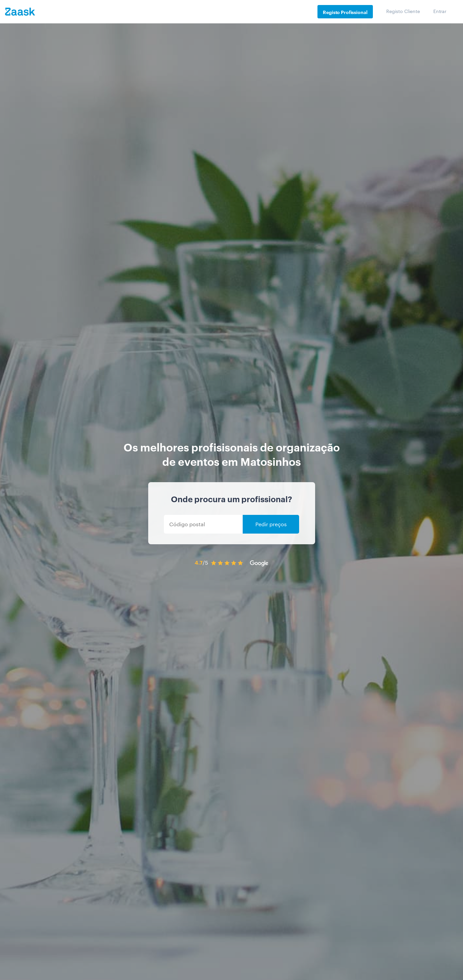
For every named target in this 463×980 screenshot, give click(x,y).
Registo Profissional (345, 12)
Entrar (440, 11)
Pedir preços (271, 524)
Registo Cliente (403, 11)
